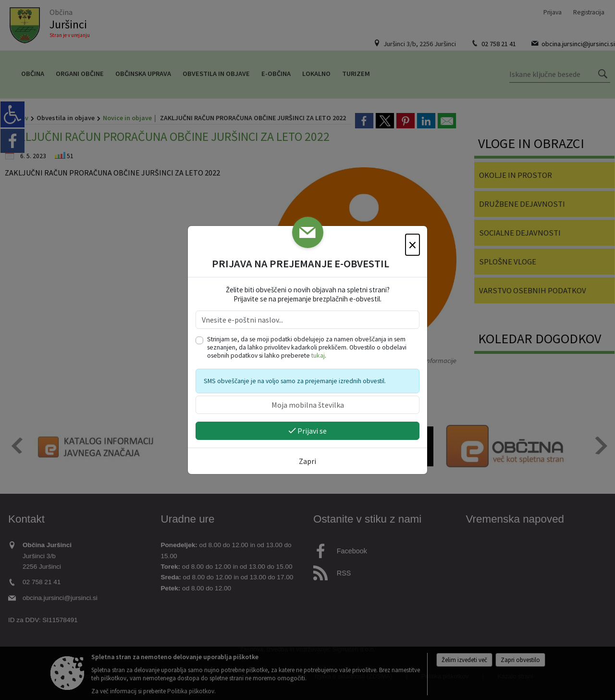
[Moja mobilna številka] (307, 405)
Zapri (307, 461)
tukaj (318, 356)
